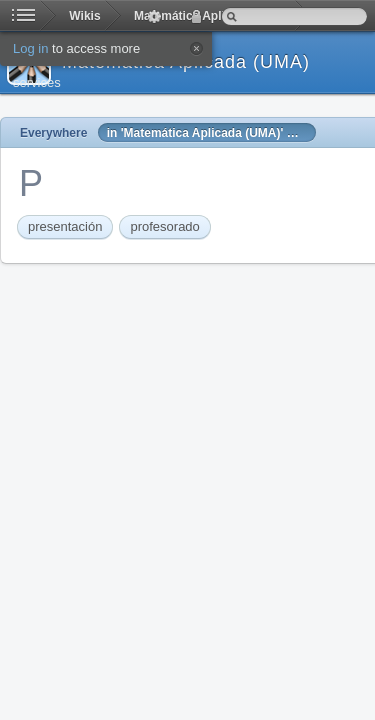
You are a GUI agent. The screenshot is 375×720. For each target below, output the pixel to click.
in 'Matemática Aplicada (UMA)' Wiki (209, 133)
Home (24, 16)
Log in (196, 16)
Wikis (84, 16)
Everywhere (53, 133)
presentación (65, 226)
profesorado (164, 226)
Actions (154, 16)
